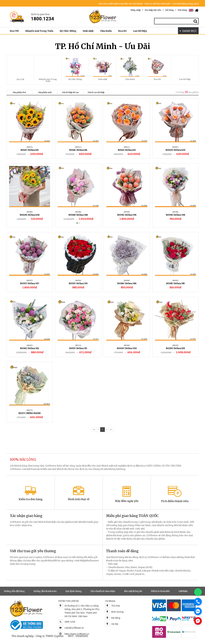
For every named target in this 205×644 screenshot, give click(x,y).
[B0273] (30, 410)
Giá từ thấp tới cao (70, 92)
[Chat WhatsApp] (198, 592)
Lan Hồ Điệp (140, 31)
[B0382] (30, 345)
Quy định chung (73, 591)
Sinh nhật (88, 31)
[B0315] (78, 345)
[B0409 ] (175, 147)
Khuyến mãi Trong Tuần (39, 31)
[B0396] (127, 212)
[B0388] (78, 212)
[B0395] (78, 280)
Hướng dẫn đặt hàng (14, 591)
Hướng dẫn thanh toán (45, 591)
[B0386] (127, 280)
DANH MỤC (188, 31)
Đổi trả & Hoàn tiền (160, 591)
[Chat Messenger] (198, 621)
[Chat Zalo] (198, 611)
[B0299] (175, 345)
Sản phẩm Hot (19, 92)
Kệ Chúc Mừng (68, 31)
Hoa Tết (14, 31)
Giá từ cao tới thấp (96, 92)
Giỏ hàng (169, 10)
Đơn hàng (182, 10)
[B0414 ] (78, 147)
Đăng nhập (136, 10)
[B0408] (30, 212)
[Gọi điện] (198, 602)
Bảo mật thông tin (133, 591)
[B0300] (127, 345)
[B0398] (175, 212)
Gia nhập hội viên (153, 10)
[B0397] (30, 280)
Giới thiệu (183, 591)
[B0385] (175, 280)
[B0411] (127, 147)
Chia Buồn (106, 31)
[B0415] (30, 147)
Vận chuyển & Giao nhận (103, 591)
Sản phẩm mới (45, 92)
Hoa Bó (122, 31)
